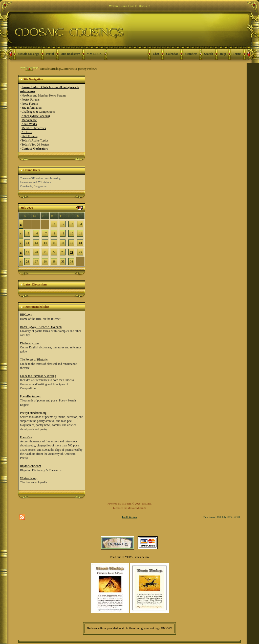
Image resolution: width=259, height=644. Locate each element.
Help (223, 54)
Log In (134, 6)
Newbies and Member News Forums (44, 96)
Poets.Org (26, 437)
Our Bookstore (70, 54)
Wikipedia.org (29, 478)
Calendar (172, 54)
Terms (237, 54)
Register (144, 6)
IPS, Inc (146, 504)
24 (72, 252)
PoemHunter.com (31, 396)
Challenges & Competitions (38, 112)
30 (63, 261)
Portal (50, 54)
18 (80, 243)
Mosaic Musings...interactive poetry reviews (69, 69)
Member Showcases (34, 128)
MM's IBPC (95, 54)
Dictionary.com (29, 343)
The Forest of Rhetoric (34, 360)
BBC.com (26, 315)
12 (28, 243)
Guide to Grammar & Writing (38, 376)
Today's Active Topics (35, 140)
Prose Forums (30, 104)
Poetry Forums (30, 100)
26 (28, 261)
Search (209, 54)
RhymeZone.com (30, 466)
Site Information (31, 108)
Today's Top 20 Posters (36, 145)
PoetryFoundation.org (33, 413)
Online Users (32, 170)
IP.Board (127, 504)
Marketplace (29, 120)
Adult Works (29, 124)
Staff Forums (29, 136)
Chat (156, 54)
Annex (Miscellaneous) (36, 116)
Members (191, 54)
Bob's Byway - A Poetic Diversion (41, 327)
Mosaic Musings (28, 54)
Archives (27, 132)
